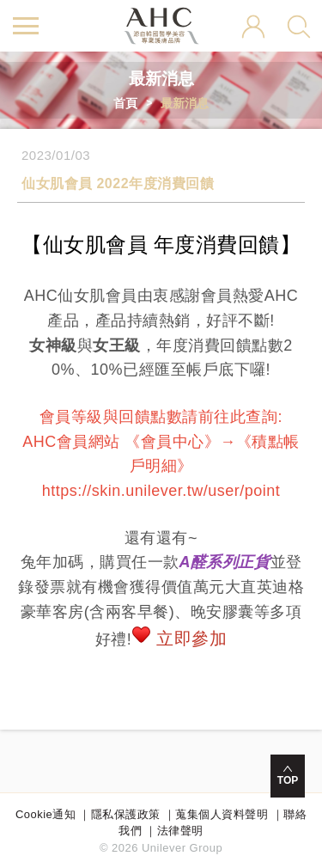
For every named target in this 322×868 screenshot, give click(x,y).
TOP (288, 780)
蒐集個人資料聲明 (222, 814)
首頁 (125, 103)
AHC (161, 26)
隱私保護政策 (126, 814)
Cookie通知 (46, 814)
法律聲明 (180, 831)
